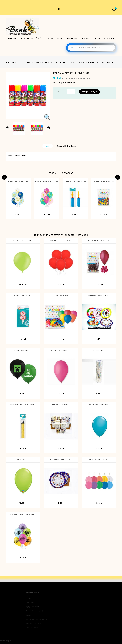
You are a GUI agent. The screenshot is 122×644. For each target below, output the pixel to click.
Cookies (86, 38)
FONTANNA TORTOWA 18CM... (23, 405)
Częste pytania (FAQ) (31, 38)
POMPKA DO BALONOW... (75, 181)
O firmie (12, 38)
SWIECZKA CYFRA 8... (23, 295)
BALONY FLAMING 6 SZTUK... (47, 181)
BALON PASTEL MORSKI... (99, 405)
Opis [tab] (48, 146)
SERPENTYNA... (99, 350)
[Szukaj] (91, 48)
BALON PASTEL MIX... (61, 295)
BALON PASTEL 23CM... (23, 241)
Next (118, 177)
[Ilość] (70, 92)
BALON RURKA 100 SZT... (104, 181)
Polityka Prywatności (104, 38)
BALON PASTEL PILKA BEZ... (99, 460)
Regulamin (72, 38)
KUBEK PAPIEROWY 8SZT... (61, 405)
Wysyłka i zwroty (54, 38)
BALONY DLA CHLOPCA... (18, 181)
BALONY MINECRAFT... (23, 350)
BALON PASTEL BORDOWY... (99, 241)
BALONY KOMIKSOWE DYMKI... (23, 514)
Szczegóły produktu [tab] (66, 146)
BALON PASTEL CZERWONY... (61, 241)
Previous (4, 177)
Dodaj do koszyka (89, 92)
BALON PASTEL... (23, 460)
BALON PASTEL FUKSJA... (61, 350)
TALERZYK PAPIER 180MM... (99, 295)
